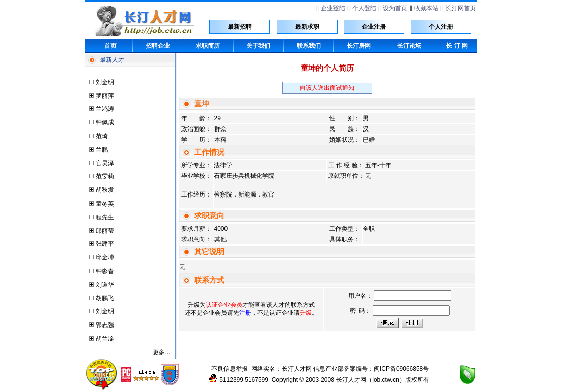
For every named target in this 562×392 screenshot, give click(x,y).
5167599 (257, 380)
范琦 (102, 136)
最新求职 (307, 27)
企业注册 (374, 27)
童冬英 (105, 204)
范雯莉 (105, 176)
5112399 (231, 380)
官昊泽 (105, 163)
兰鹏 (102, 150)
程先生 (105, 217)
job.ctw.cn (386, 380)
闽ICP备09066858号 (401, 369)
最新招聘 (240, 27)
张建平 (105, 244)
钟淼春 (105, 271)
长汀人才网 (297, 369)
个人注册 (441, 27)
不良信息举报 (230, 369)
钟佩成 (105, 122)
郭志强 (105, 325)
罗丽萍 (105, 96)
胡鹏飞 (105, 298)
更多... (161, 352)
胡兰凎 (105, 339)
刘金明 (105, 82)
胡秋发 (105, 190)
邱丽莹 (105, 231)
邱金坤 (105, 257)
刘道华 (105, 285)
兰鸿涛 (105, 109)
